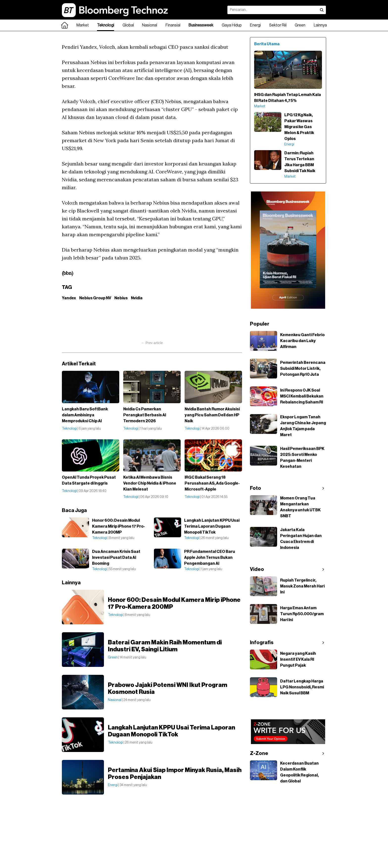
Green (300, 25)
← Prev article (152, 343)
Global (128, 25)
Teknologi (106, 25)
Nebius (121, 298)
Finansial (173, 25)
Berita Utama (267, 44)
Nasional (150, 25)
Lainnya (320, 25)
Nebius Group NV (95, 298)
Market (83, 25)
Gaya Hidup (232, 25)
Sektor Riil (278, 25)
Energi (255, 25)
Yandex (69, 298)
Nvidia (137, 298)
